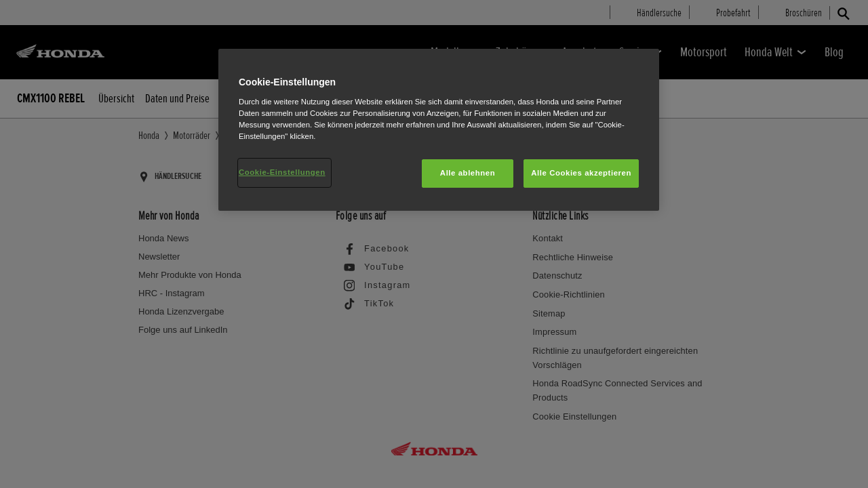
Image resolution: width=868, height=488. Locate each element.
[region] (439, 130)
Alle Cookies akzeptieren (581, 173)
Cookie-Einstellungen (282, 172)
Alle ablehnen (468, 173)
